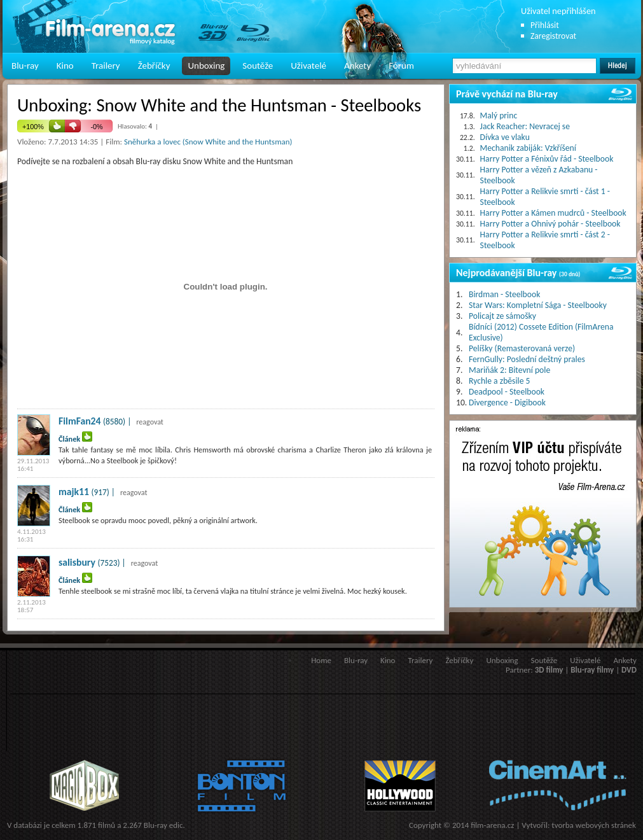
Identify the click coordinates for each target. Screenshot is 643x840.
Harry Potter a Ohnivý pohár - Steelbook (550, 224)
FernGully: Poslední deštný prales (527, 359)
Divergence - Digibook (507, 402)
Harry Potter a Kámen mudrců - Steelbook (553, 213)
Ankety (357, 66)
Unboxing (206, 66)
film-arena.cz (492, 825)
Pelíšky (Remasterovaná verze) (522, 348)
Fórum (401, 66)
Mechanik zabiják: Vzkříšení (528, 148)
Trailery (106, 66)
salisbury (77, 562)
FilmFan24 (80, 421)
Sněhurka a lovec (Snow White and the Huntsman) (208, 142)
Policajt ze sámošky (502, 316)
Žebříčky (154, 66)
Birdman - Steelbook (504, 294)
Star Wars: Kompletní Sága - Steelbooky (538, 305)
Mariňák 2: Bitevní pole (509, 370)
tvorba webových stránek (594, 825)
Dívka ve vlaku (505, 137)
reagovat (150, 422)
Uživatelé (308, 66)
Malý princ (499, 115)
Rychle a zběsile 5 (499, 381)
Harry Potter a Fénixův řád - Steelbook (547, 159)
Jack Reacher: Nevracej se (525, 126)
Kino (65, 66)
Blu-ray (25, 66)
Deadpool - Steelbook (507, 392)
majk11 (74, 492)
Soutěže (258, 66)
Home (321, 660)
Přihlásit (545, 25)
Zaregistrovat (553, 36)
